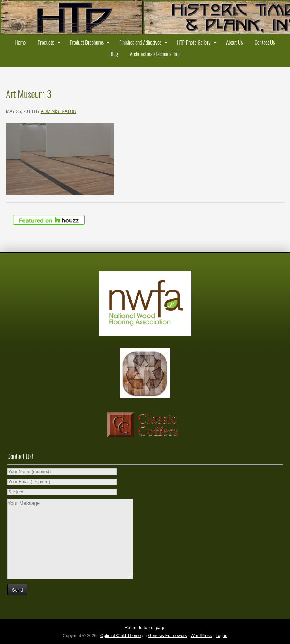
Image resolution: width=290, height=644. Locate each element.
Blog (114, 54)
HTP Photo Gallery (195, 43)
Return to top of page (145, 628)
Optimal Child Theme (121, 636)
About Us (234, 42)
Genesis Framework (167, 636)
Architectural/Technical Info (155, 54)
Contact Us (265, 42)
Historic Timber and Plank (145, 18)
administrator (59, 111)
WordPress (201, 636)
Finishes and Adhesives (142, 43)
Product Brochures (88, 43)
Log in (221, 636)
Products (47, 43)
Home (20, 42)
